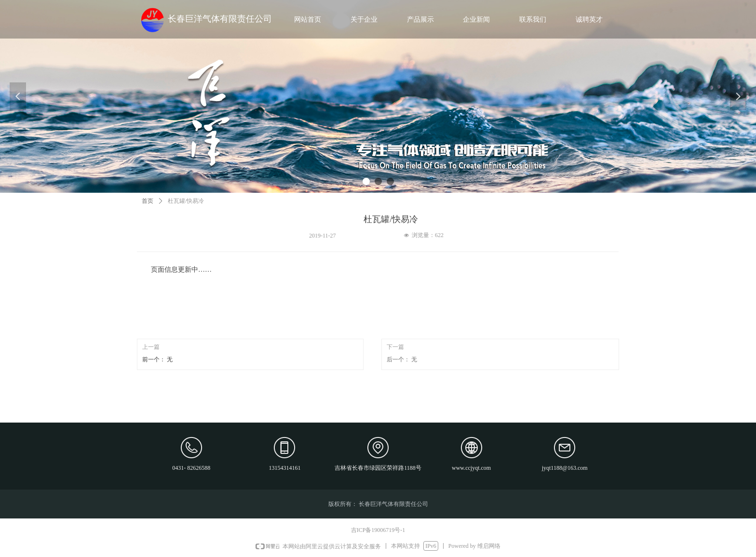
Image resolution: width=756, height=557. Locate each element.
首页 (148, 201)
